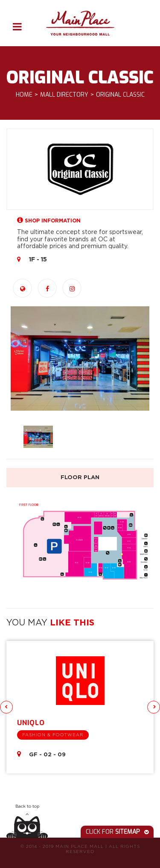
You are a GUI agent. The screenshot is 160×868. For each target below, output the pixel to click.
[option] (80, 358)
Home (24, 95)
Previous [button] (6, 707)
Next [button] (154, 707)
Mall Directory (64, 95)
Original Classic (120, 95)
